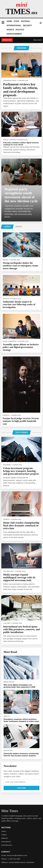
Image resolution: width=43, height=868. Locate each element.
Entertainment (14, 34)
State (16, 21)
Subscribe (22, 788)
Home (9, 21)
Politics (20, 30)
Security (28, 26)
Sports (10, 30)
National (26, 21)
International (14, 26)
